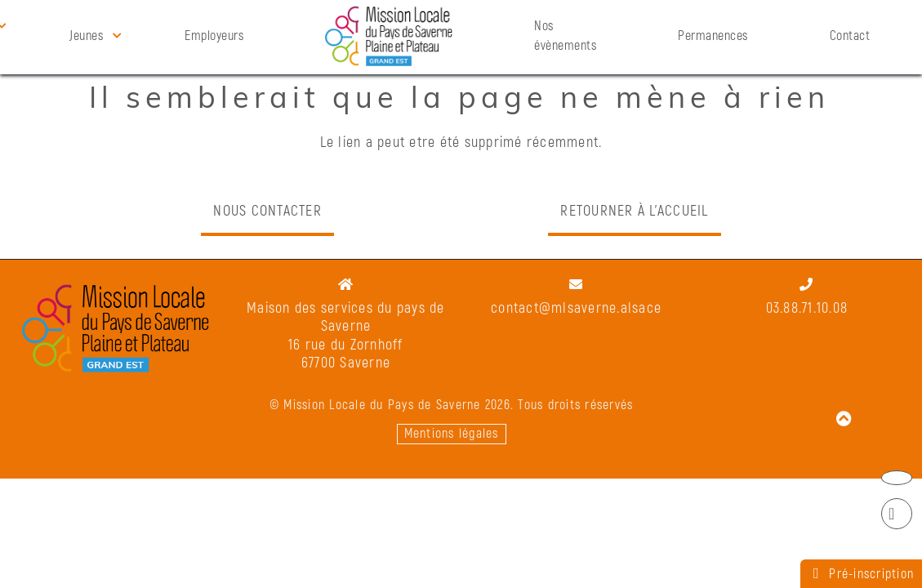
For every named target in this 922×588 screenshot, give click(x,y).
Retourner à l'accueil (634, 211)
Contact (850, 36)
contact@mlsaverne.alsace (576, 308)
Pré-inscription (861, 573)
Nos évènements (565, 36)
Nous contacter (267, 211)
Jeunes (86, 36)
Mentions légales (452, 434)
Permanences (713, 36)
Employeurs (214, 36)
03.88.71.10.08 (807, 308)
